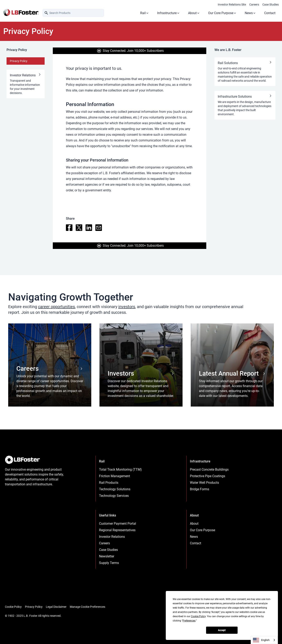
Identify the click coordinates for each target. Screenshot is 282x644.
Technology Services (114, 496)
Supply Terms (109, 563)
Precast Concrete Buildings (209, 469)
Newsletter (107, 556)
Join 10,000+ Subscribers (145, 51)
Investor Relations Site (232, 5)
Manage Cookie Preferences (87, 607)
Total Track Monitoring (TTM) (120, 469)
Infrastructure (169, 13)
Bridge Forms (200, 489)
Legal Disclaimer (56, 607)
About (194, 13)
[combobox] (264, 640)
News (250, 13)
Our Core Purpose (222, 13)
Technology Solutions (115, 489)
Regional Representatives (117, 530)
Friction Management (114, 476)
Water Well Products (204, 483)
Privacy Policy (19, 61)
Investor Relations (112, 537)
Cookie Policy (13, 607)
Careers (254, 5)
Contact (270, 13)
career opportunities (56, 307)
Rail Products (109, 483)
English (261, 640)
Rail (145, 13)
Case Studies (271, 5)
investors (127, 307)
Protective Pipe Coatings (208, 476)
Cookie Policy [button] (198, 616)
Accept (222, 630)
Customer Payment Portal (118, 524)
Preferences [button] (189, 621)
